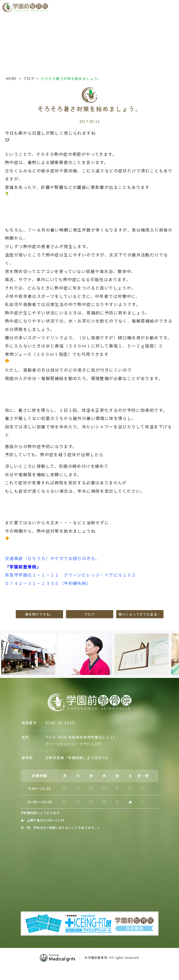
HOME (11, 78)
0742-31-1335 (60, 723)
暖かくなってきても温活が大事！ (141, 614)
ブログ (29, 78)
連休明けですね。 (39, 614)
